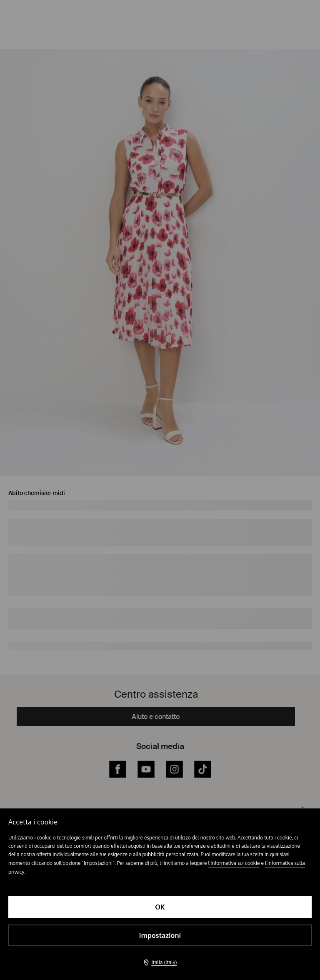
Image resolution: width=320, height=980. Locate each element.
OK (160, 907)
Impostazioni (160, 935)
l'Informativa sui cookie (234, 863)
